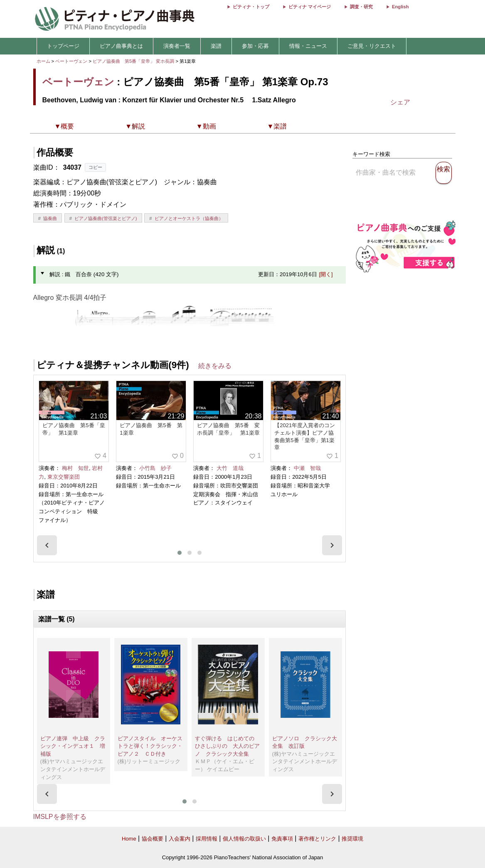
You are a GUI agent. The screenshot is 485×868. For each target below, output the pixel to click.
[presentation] (47, 545)
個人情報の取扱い (244, 839)
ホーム (43, 61)
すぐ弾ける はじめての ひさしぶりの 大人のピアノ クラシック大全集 (227, 746)
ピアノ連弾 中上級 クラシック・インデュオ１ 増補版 (73, 746)
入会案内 (180, 839)
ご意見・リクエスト (372, 46)
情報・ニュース (308, 46)
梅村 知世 (75, 468)
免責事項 (282, 839)
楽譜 (216, 46)
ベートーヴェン (71, 61)
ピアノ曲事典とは (121, 46)
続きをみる (215, 366)
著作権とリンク (317, 839)
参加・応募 (255, 46)
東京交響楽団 (64, 477)
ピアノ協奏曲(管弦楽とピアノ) (106, 218)
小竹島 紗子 (155, 468)
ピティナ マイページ (310, 7)
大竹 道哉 (230, 468)
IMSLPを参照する (60, 817)
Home (129, 839)
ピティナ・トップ (251, 7)
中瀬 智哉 (307, 468)
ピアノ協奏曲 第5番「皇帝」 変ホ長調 (133, 61)
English (400, 7)
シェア (400, 102)
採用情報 (207, 839)
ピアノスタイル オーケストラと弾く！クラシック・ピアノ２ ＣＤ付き (150, 746)
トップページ (63, 46)
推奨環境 (352, 839)
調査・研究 (361, 7)
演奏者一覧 (177, 46)
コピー (95, 167)
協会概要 (153, 839)
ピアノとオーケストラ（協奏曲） (189, 218)
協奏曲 (50, 218)
